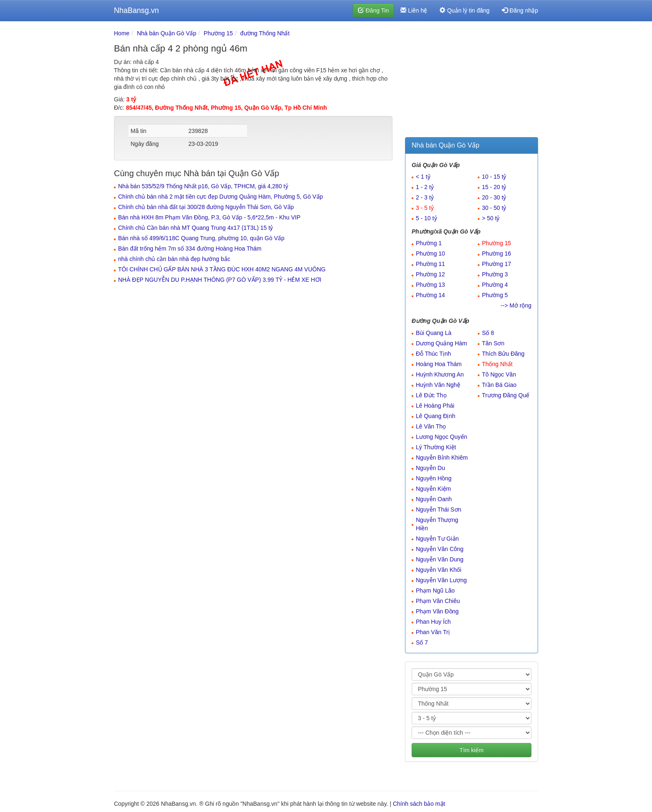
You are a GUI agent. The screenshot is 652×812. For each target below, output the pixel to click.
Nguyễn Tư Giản (437, 539)
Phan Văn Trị (433, 632)
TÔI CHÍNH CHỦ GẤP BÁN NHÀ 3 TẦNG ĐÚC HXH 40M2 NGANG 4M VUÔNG (222, 269)
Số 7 (422, 642)
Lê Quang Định (436, 416)
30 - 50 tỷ (494, 208)
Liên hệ (414, 10)
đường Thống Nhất (265, 33)
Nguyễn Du (430, 468)
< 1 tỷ (423, 177)
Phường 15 (218, 33)
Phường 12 (430, 274)
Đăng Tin (373, 10)
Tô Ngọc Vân (499, 374)
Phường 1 (429, 243)
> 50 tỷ (491, 218)
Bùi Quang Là (434, 333)
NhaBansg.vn (136, 10)
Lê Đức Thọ (431, 395)
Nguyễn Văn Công (440, 549)
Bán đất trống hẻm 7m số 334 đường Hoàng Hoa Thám (190, 249)
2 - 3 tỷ (425, 197)
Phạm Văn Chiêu (438, 601)
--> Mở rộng (516, 305)
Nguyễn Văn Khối (438, 570)
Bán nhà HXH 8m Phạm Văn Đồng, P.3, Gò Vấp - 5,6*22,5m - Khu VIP (209, 217)
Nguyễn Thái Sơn (438, 509)
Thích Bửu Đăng (503, 354)
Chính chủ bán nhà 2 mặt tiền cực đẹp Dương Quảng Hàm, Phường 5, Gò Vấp (220, 197)
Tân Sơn (493, 343)
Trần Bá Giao (499, 385)
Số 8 (488, 333)
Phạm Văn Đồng (437, 611)
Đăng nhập (520, 10)
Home (122, 33)
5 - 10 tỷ (426, 218)
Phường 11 (430, 264)
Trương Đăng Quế (506, 395)
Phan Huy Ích (433, 622)
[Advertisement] (472, 81)
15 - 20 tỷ (494, 187)
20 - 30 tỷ (494, 197)
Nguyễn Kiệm (433, 489)
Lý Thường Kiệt (436, 447)
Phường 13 (430, 285)
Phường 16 (496, 253)
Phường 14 (430, 295)
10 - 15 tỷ (494, 177)
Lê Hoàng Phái (435, 406)
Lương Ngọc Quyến (442, 437)
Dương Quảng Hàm (441, 343)
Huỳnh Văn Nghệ (438, 385)
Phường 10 (430, 253)
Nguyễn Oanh (434, 499)
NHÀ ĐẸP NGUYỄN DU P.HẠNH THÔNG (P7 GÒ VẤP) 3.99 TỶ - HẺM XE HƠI (220, 280)
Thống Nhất (497, 364)
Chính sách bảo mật (419, 804)
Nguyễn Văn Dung (440, 559)
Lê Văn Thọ (431, 426)
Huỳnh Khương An (440, 374)
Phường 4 (495, 285)
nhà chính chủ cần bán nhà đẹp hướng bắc (174, 259)
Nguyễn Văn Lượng (441, 580)
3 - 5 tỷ (425, 208)
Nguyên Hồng (434, 478)
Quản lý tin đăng (464, 10)
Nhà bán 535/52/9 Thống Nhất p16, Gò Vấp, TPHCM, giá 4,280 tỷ (203, 186)
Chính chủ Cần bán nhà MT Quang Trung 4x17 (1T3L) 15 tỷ (195, 228)
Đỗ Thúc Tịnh (433, 354)
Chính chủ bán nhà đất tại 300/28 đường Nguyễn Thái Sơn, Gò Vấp (206, 207)
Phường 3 (495, 274)
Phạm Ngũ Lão (435, 591)
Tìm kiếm (472, 750)
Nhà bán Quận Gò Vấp (167, 33)
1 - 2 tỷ (425, 187)
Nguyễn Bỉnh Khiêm (442, 458)
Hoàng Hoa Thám (439, 364)
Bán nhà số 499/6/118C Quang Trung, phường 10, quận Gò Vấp (201, 238)
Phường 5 (495, 295)
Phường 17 (496, 264)
